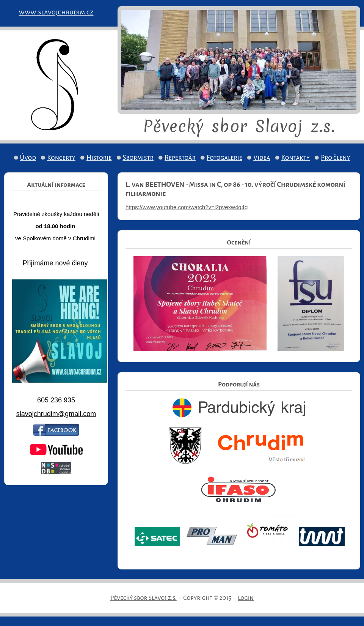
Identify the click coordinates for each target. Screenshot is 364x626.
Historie (99, 158)
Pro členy (335, 158)
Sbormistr (138, 158)
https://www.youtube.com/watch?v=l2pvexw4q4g (187, 207)
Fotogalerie (224, 158)
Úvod (28, 158)
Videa (262, 158)
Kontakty (296, 158)
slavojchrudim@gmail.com (56, 414)
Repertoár (180, 158)
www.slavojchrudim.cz (56, 12)
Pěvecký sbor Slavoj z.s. (144, 598)
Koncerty (61, 158)
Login (246, 598)
